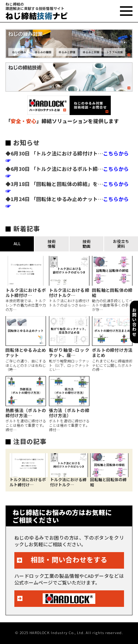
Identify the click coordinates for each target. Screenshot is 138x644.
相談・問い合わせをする (69, 559)
